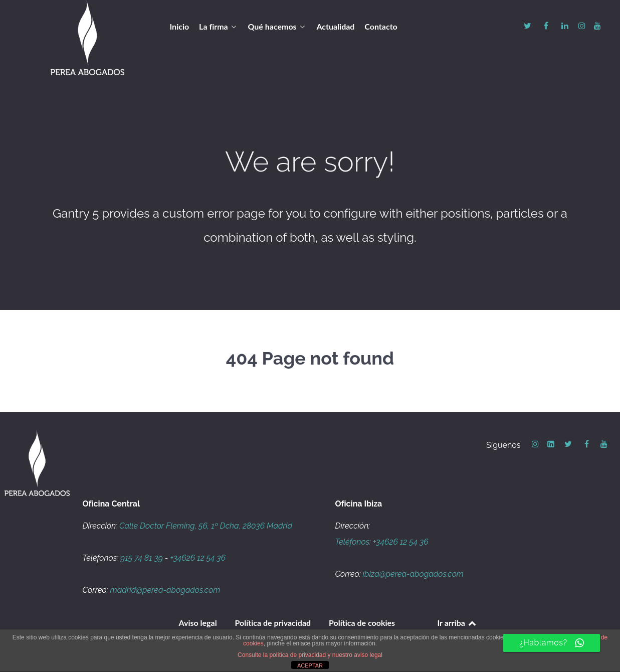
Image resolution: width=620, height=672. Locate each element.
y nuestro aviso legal (355, 655)
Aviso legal (198, 623)
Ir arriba (458, 623)
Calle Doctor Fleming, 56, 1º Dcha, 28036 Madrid (206, 526)
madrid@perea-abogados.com (165, 590)
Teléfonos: (354, 542)
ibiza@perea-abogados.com (413, 574)
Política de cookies (362, 623)
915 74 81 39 (142, 558)
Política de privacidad (273, 623)
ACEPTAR (310, 665)
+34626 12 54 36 (198, 558)
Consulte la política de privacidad (282, 655)
